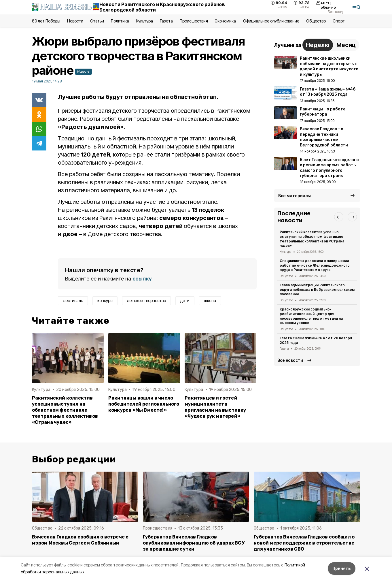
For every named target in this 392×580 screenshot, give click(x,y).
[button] (339, 217)
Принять (342, 568)
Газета (166, 21)
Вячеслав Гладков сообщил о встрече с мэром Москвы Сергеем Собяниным (80, 540)
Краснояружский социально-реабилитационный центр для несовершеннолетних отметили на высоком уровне (311, 316)
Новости (75, 21)
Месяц (346, 45)
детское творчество (146, 301)
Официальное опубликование (271, 21)
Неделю (318, 45)
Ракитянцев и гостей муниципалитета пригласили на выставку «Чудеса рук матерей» (215, 407)
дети (185, 301)
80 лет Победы (46, 21)
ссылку (142, 279)
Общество (316, 21)
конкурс (105, 301)
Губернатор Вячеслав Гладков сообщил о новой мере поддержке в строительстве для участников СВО (304, 543)
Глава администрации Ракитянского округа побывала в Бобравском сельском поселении (317, 290)
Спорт (339, 21)
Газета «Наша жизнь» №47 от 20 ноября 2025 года (316, 340)
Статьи (97, 21)
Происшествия (194, 21)
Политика (120, 21)
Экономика (225, 21)
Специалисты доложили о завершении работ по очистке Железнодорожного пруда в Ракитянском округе (315, 265)
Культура (144, 21)
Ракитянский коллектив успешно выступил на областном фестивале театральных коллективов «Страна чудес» (65, 410)
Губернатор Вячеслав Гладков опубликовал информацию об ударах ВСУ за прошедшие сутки (194, 543)
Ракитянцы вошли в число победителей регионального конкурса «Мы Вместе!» (144, 404)
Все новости (290, 360)
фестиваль (73, 301)
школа (210, 301)
